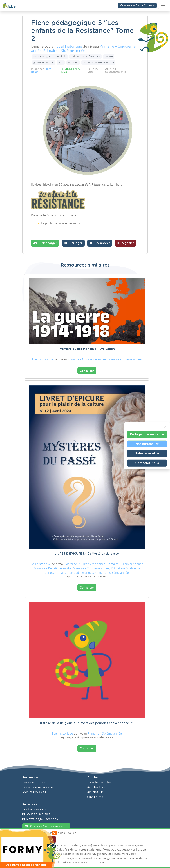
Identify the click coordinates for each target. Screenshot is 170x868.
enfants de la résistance (85, 56)
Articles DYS (96, 787)
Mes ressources (34, 792)
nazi (61, 62)
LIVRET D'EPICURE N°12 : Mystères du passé (87, 554)
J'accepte (31, 840)
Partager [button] (73, 243)
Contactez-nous (147, 463)
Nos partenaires (147, 444)
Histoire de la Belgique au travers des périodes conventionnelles (87, 723)
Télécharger (45, 243)
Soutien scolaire (36, 814)
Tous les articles (99, 782)
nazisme (73, 62)
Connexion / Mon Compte (137, 5)
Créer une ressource (38, 787)
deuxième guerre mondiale (50, 56)
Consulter (87, 371)
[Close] (165, 427)
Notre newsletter (147, 453)
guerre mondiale (44, 62)
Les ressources (34, 782)
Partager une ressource (147, 434)
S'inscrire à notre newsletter (46, 826)
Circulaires (95, 797)
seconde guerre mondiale (98, 62)
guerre (109, 56)
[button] (100, 243)
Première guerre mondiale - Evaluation (87, 349)
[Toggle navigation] (163, 5)
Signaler (126, 243)
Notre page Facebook (40, 819)
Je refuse (48, 840)
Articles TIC (96, 792)
